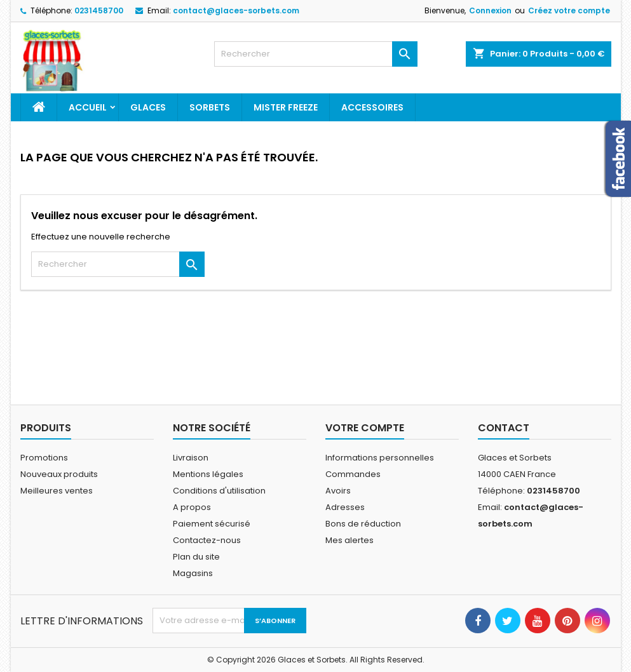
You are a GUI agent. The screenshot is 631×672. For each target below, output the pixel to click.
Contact (504, 428)
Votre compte (365, 428)
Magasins (193, 573)
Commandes (353, 474)
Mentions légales (208, 474)
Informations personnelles (380, 458)
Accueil (88, 107)
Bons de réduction (363, 524)
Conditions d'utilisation (219, 491)
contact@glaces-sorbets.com (236, 10)
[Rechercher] (316, 54)
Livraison (191, 458)
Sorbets (210, 107)
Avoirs (338, 491)
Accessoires (372, 107)
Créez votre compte (569, 10)
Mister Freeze (286, 107)
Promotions (44, 458)
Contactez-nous (207, 540)
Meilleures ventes (57, 491)
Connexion (490, 10)
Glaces (148, 107)
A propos (192, 507)
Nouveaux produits (59, 474)
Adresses (345, 507)
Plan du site (196, 557)
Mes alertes (349, 540)
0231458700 (99, 10)
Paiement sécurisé (212, 524)
